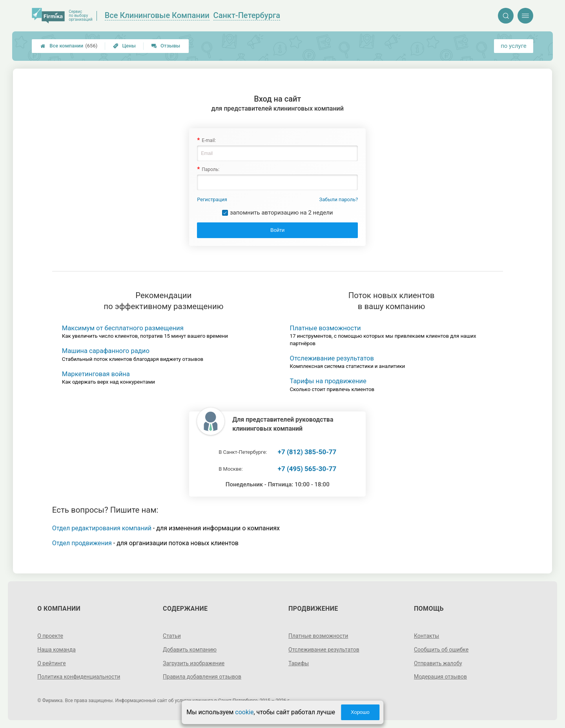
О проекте (50, 636)
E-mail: (209, 140)
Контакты (426, 636)
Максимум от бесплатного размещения (123, 328)
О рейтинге (52, 663)
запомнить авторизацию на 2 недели (282, 213)
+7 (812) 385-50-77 (307, 452)
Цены (124, 46)
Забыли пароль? (339, 199)
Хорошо (360, 712)
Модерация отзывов (440, 677)
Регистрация (212, 199)
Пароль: (211, 169)
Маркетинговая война (96, 374)
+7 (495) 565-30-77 (307, 469)
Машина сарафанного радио (106, 351)
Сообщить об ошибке (441, 650)
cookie (244, 712)
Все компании (69, 46)
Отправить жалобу (438, 663)
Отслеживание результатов (332, 358)
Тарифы (299, 663)
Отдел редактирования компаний (102, 528)
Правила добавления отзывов (202, 677)
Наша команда (56, 650)
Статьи (172, 636)
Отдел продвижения (82, 543)
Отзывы (166, 46)
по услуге (514, 46)
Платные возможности (325, 328)
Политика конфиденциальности (79, 677)
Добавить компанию (190, 650)
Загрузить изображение (194, 663)
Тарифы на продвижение (328, 381)
